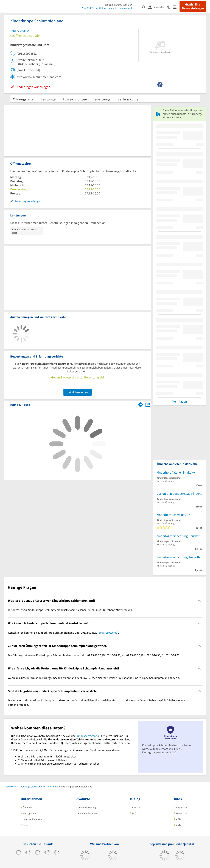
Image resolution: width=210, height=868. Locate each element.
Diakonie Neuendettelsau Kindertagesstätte (180, 494)
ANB (178, 825)
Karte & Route (128, 99)
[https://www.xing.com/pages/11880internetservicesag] (47, 853)
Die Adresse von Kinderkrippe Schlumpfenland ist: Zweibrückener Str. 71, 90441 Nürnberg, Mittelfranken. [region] (70, 610)
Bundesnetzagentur (87, 736)
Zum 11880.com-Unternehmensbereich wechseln (107, 8)
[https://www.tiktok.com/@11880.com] (28, 853)
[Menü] (176, 7)
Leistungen (49, 99)
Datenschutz (183, 813)
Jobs (25, 825)
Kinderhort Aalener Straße (174, 472)
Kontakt (136, 807)
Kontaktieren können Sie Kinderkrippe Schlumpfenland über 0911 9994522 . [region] (63, 633)
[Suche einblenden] (145, 7)
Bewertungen (102, 99)
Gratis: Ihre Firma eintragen (193, 6)
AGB (178, 819)
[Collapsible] (199, 601)
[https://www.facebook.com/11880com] (19, 853)
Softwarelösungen (87, 813)
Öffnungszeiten (24, 99)
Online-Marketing (87, 807)
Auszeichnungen (75, 99)
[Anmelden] (158, 7)
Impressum (182, 807)
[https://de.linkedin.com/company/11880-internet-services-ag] (57, 853)
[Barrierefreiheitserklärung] (170, 7)
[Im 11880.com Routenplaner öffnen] (141, 404)
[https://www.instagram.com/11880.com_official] (38, 853)
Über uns (28, 807)
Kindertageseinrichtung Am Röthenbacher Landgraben (180, 557)
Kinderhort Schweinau (171, 515)
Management (30, 813)
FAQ (134, 813)
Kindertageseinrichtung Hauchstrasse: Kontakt (180, 536)
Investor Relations (33, 819)
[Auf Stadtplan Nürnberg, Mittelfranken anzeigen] (148, 404)
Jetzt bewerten (78, 392)
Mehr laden (179, 401)
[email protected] (108, 633)
